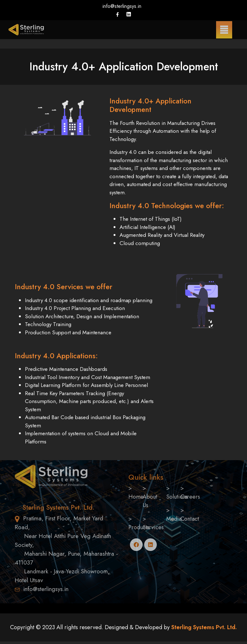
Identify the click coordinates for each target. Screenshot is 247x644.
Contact (190, 519)
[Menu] (224, 30)
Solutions (177, 497)
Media (174, 519)
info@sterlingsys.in (122, 6)
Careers (190, 497)
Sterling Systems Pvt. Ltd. (203, 627)
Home (136, 497)
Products (139, 527)
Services (153, 527)
